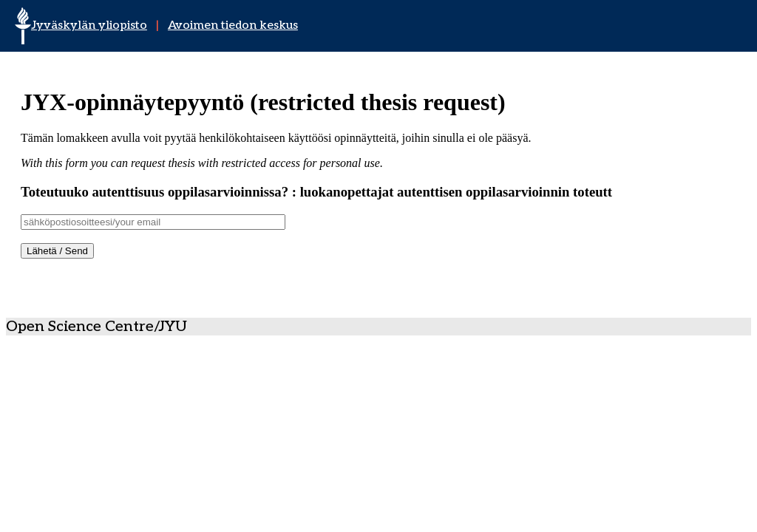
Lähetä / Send (57, 251)
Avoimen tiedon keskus (233, 25)
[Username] (153, 222)
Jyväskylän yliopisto (89, 25)
